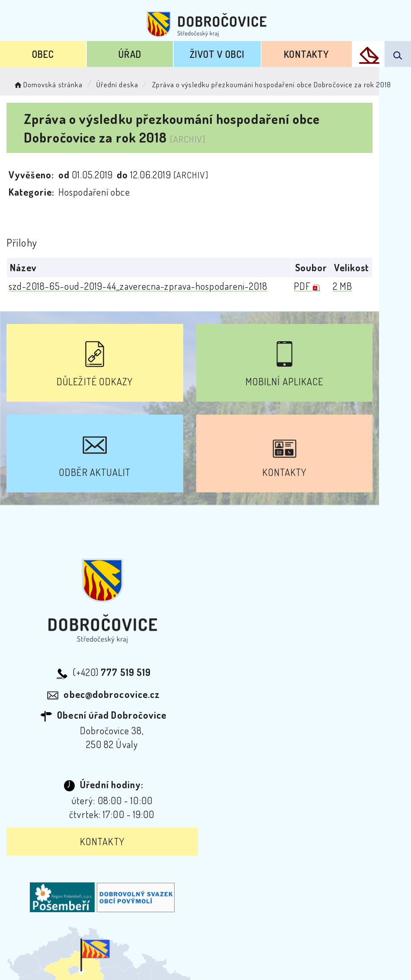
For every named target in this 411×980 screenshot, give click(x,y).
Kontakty (306, 54)
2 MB (374, 285)
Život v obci (217, 54)
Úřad (130, 54)
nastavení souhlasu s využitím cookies (287, 960)
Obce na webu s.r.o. (230, 945)
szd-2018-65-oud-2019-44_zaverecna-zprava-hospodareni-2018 (138, 285)
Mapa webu (275, 876)
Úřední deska (117, 84)
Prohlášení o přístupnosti (112, 876)
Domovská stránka (48, 84)
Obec (43, 54)
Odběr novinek (207, 876)
